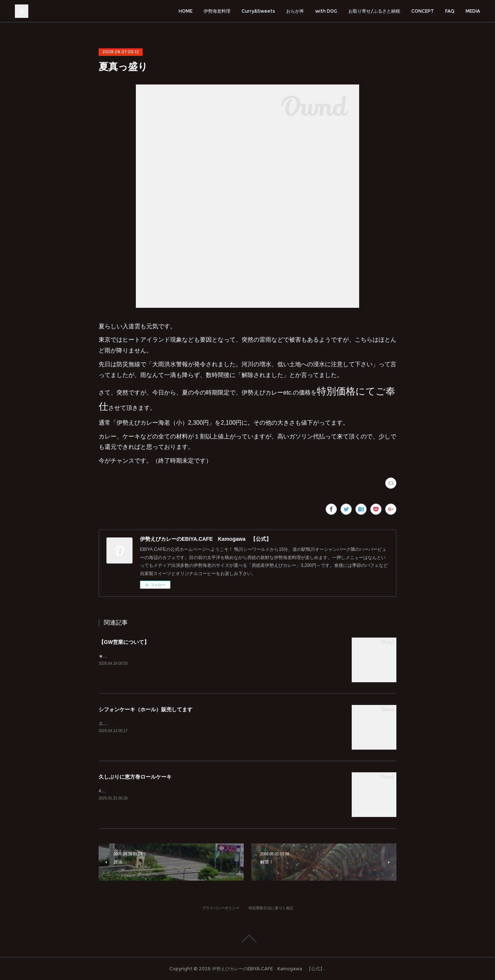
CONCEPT (423, 11)
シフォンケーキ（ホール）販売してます (146, 709)
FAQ (450, 11)
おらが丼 (295, 11)
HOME (186, 11)
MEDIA (473, 11)
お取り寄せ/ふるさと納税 (374, 11)
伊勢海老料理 (217, 11)
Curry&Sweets (258, 11)
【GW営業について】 (124, 642)
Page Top (247, 939)
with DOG (326, 11)
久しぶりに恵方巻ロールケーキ (135, 777)
